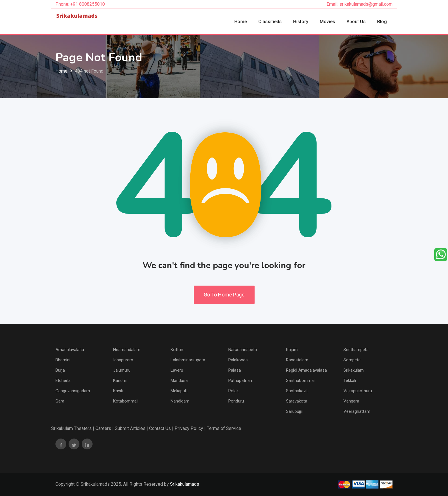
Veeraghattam (357, 411)
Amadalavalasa (70, 350)
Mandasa (179, 381)
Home (241, 22)
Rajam (292, 350)
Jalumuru (122, 370)
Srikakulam (354, 370)
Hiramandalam (127, 350)
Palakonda (238, 360)
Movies (327, 22)
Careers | (105, 428)
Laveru (177, 370)
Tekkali (350, 381)
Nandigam (180, 401)
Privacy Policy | (190, 428)
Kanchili (120, 381)
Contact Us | (161, 428)
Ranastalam (297, 360)
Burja (60, 370)
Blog (382, 22)
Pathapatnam (241, 381)
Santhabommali (301, 381)
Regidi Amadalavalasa (306, 370)
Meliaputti (180, 391)
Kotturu (178, 350)
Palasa (235, 370)
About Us (356, 22)
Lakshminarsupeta (188, 360)
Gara (60, 401)
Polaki (234, 391)
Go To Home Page (224, 295)
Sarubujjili (295, 411)
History (301, 22)
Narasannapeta (243, 350)
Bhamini (63, 360)
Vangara (351, 401)
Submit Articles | (131, 428)
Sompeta (352, 360)
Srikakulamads (185, 484)
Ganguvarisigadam (73, 391)
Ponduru (236, 401)
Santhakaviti (297, 391)
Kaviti (118, 391)
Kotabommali (126, 401)
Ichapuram (123, 360)
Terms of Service (224, 428)
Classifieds (270, 22)
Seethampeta (356, 350)
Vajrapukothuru (358, 391)
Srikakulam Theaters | (73, 428)
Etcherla (63, 381)
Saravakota (297, 401)
